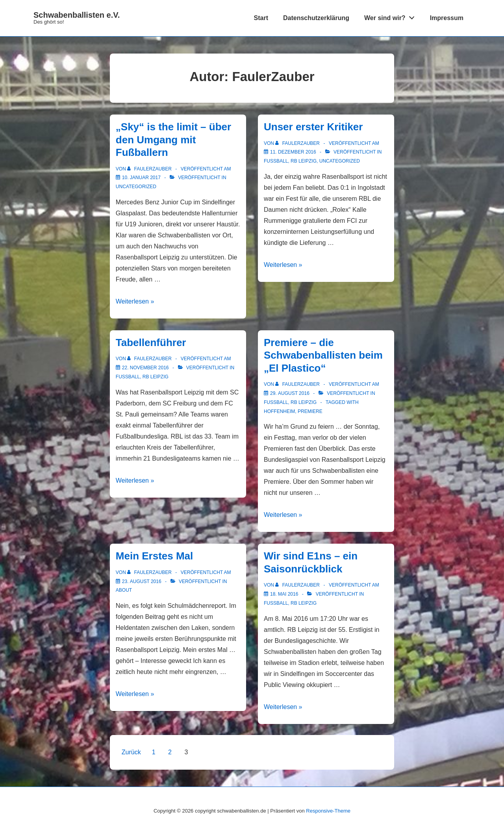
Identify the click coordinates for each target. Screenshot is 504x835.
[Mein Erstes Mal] (142, 581)
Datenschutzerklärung (316, 18)
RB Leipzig (304, 161)
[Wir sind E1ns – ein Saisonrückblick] (284, 594)
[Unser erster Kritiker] (293, 152)
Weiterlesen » (135, 301)
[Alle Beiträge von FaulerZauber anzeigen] (150, 169)
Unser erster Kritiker (313, 127)
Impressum (447, 18)
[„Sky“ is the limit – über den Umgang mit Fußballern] (141, 178)
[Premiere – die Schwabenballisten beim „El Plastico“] (290, 393)
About (124, 590)
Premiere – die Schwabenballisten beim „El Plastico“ (323, 355)
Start (261, 18)
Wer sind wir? (391, 16)
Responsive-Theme (328, 811)
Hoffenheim (279, 411)
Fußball (276, 161)
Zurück (131, 752)
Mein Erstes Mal (155, 556)
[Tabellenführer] (145, 368)
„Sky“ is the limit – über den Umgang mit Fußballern (173, 140)
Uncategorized (136, 187)
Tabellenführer (151, 343)
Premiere (310, 411)
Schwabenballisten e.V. (77, 15)
